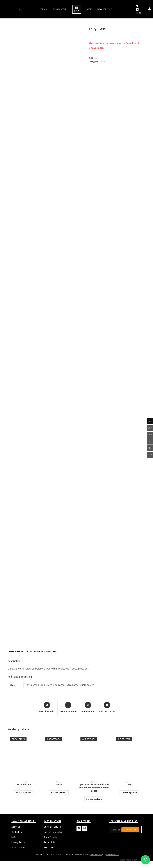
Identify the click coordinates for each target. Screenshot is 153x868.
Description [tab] (16, 651)
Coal (129, 784)
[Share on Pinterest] (88, 707)
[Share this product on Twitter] (47, 707)
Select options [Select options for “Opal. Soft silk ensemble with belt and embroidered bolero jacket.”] (94, 799)
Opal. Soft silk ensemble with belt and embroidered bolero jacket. (94, 788)
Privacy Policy (18, 842)
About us (16, 827)
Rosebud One (24, 784)
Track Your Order (52, 837)
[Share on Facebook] (68, 707)
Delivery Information (54, 832)
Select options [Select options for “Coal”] (129, 793)
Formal (44, 9)
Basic (89, 9)
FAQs (14, 837)
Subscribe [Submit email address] (130, 830)
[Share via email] (107, 707)
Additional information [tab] (42, 651)
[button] (145, 860)
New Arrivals (105, 9)
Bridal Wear (60, 9)
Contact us (17, 832)
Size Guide (49, 848)
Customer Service (52, 827)
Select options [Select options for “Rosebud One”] (24, 793)
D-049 (59, 784)
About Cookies (19, 848)
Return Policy (50, 842)
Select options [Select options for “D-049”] (59, 793)
